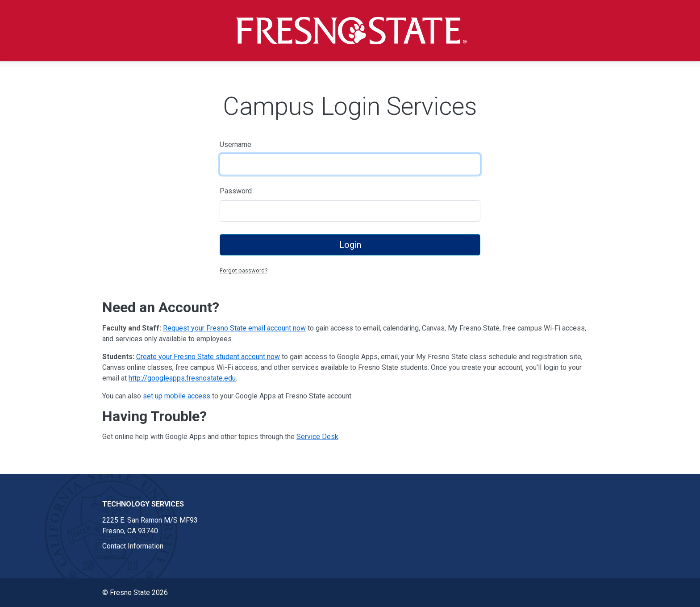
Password (236, 191)
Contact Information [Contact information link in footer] (133, 546)
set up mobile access (177, 396)
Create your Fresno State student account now (208, 357)
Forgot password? (244, 270)
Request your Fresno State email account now (234, 328)
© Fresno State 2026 (135, 592)
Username (235, 144)
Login (350, 245)
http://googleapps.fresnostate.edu (182, 378)
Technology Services (143, 504)
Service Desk (317, 437)
